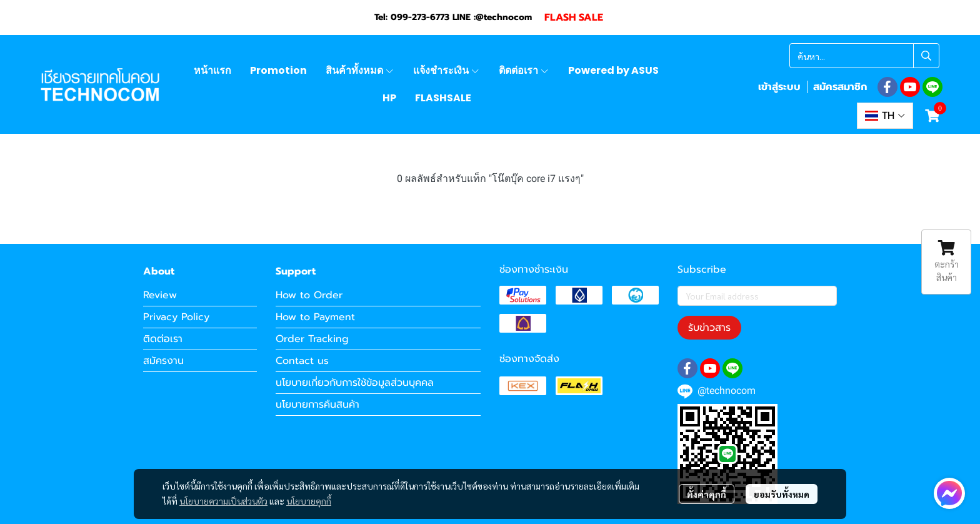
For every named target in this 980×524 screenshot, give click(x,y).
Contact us (302, 361)
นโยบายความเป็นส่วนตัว (223, 501)
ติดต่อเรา (163, 339)
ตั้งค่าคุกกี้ (707, 494)
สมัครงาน (163, 361)
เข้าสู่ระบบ (779, 87)
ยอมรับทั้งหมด (782, 494)
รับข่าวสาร (709, 328)
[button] (864, 56)
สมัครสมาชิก (840, 87)
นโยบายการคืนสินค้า (317, 405)
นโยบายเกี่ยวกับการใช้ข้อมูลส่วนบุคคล (355, 383)
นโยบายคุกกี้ (309, 501)
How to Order (309, 295)
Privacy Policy (176, 317)
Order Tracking (312, 339)
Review (160, 295)
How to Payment (315, 317)
